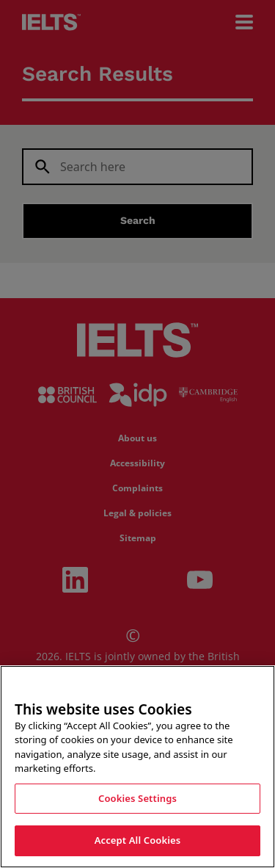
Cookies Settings (137, 804)
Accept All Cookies (138, 847)
